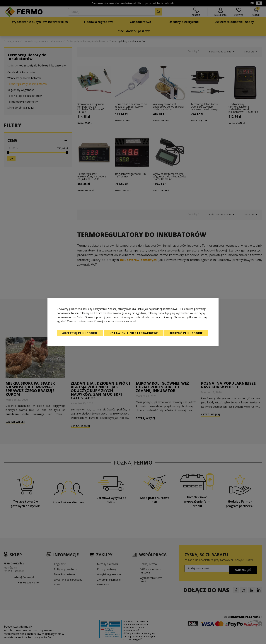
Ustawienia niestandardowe (134, 333)
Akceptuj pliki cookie (80, 333)
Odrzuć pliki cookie (186, 333)
